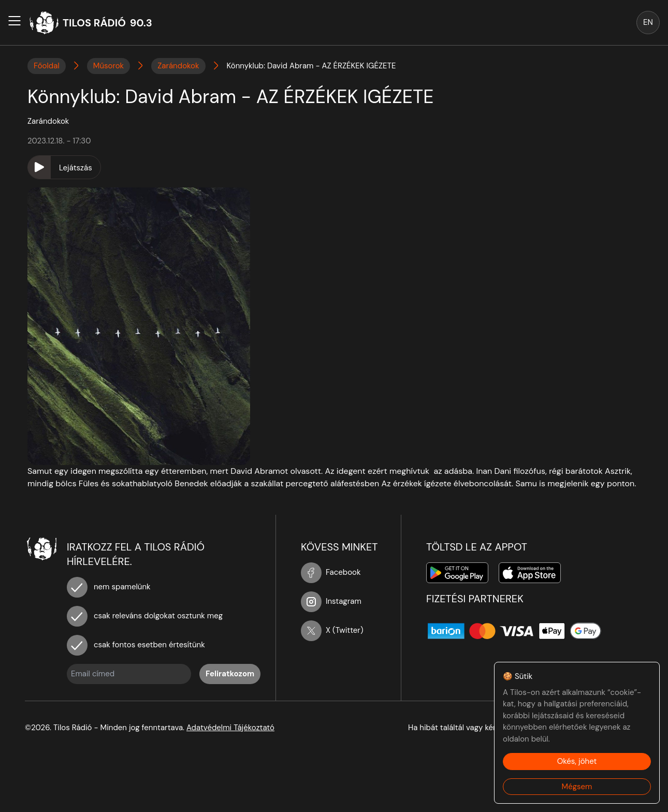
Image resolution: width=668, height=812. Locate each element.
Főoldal (47, 66)
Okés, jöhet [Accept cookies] (577, 761)
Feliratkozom (230, 674)
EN (648, 22)
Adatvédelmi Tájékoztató (230, 728)
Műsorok (108, 66)
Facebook (331, 572)
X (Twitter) (332, 630)
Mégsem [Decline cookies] (577, 787)
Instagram (331, 601)
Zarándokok (178, 66)
